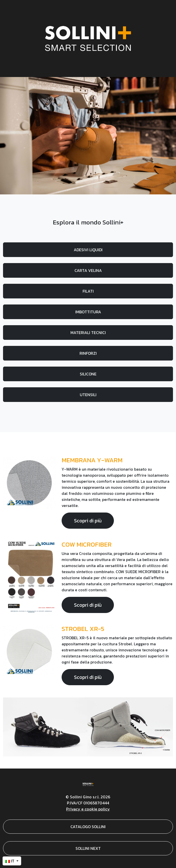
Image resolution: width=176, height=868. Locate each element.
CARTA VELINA (88, 270)
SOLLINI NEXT (88, 848)
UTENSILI (88, 395)
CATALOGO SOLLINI (88, 827)
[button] (12, 861)
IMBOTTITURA (88, 312)
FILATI (88, 291)
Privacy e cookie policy (88, 809)
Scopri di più (88, 521)
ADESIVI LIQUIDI (88, 250)
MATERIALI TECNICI (88, 333)
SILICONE (88, 374)
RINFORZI (88, 353)
